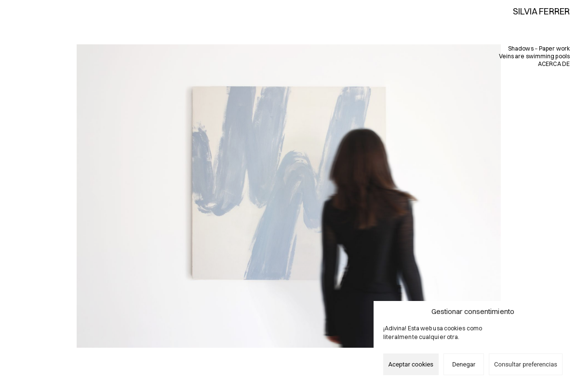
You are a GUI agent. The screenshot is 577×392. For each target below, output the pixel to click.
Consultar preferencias (526, 364)
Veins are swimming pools (534, 56)
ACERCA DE (554, 64)
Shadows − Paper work (539, 48)
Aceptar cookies (411, 364)
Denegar (464, 364)
